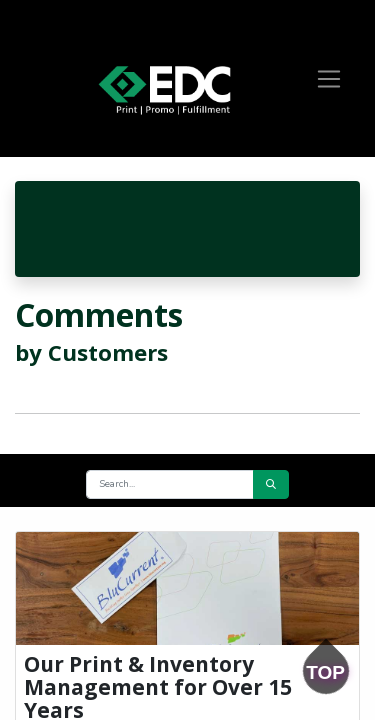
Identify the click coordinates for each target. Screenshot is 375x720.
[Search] (271, 484)
